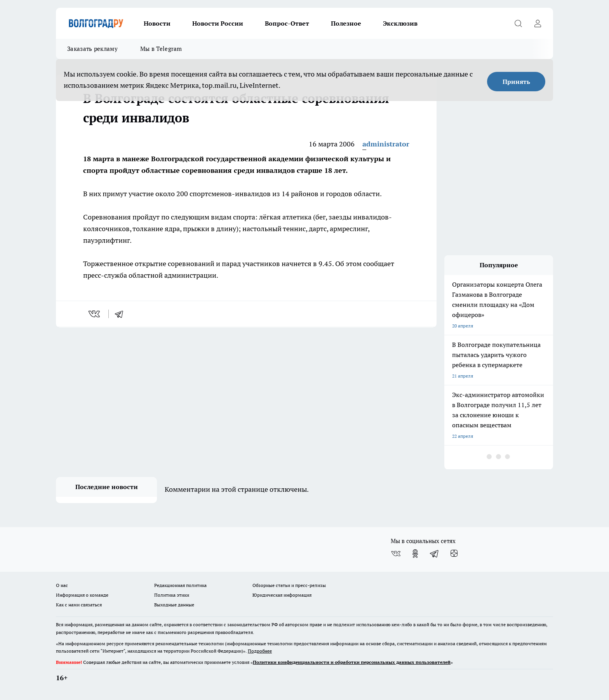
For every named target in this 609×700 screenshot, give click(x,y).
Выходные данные (174, 605)
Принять (516, 82)
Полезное (346, 23)
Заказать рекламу (92, 49)
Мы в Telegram (161, 49)
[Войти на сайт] (538, 23)
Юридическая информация (282, 595)
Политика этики (172, 595)
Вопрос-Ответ (287, 23)
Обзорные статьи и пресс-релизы (289, 585)
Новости (157, 23)
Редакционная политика (180, 585)
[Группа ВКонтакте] (396, 554)
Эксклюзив (400, 23)
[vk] (95, 314)
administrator (386, 144)
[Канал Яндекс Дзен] (454, 554)
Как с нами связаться (79, 605)
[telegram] (122, 314)
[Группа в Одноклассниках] (415, 554)
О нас (62, 585)
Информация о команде (82, 595)
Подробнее (260, 651)
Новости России (218, 23)
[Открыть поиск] (518, 23)
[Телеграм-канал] (435, 554)
